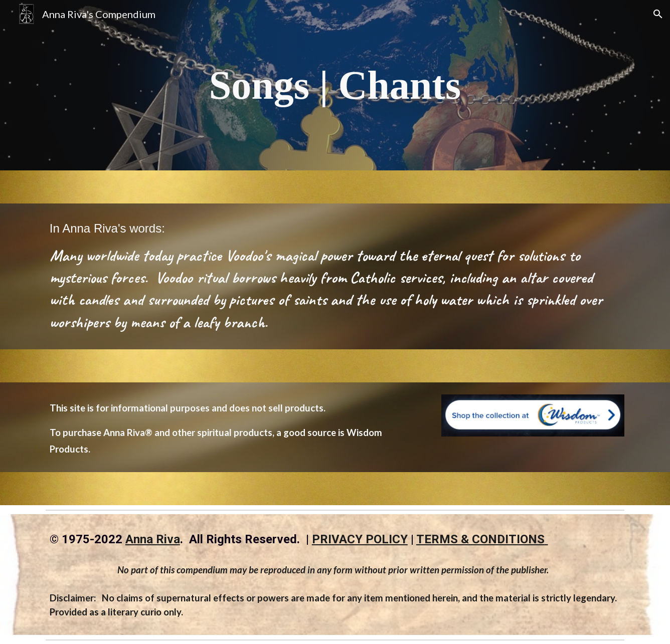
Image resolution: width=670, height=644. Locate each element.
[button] (658, 14)
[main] (335, 85)
